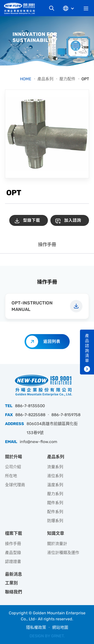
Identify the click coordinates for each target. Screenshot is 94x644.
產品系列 (45, 79)
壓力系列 (55, 494)
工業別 (11, 583)
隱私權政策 (36, 627)
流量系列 (55, 467)
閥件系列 (55, 503)
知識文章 (56, 533)
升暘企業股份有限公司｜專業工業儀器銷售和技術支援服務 (21, 8)
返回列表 (52, 341)
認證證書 (13, 562)
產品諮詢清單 (87, 348)
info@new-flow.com (38, 442)
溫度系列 (55, 485)
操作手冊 (47, 245)
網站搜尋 (52, 8)
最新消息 (14, 574)
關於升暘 (14, 457)
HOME (26, 79)
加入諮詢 (73, 220)
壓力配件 (67, 79)
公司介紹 (13, 467)
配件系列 (55, 512)
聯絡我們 (14, 592)
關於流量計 (57, 544)
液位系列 (55, 476)
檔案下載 (14, 533)
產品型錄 (13, 553)
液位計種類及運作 (63, 553)
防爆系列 (55, 521)
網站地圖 (60, 627)
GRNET (57, 636)
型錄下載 (32, 220)
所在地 (11, 476)
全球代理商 (15, 485)
